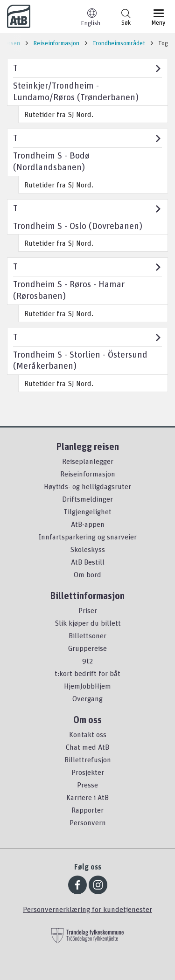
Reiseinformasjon (88, 474)
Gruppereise (87, 648)
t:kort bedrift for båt (87, 673)
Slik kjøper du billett (88, 623)
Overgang (87, 698)
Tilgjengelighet (87, 511)
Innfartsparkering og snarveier (88, 537)
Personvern (88, 822)
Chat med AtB (87, 747)
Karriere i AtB (87, 797)
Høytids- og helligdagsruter (87, 486)
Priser (88, 610)
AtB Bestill (88, 562)
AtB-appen (88, 524)
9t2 (87, 661)
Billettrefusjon (88, 759)
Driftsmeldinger (87, 499)
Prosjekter (88, 772)
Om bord (87, 574)
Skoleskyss (87, 549)
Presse (87, 785)
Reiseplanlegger (88, 461)
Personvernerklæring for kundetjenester (87, 909)
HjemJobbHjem (87, 686)
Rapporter (87, 810)
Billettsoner (87, 635)
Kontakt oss (88, 734)
